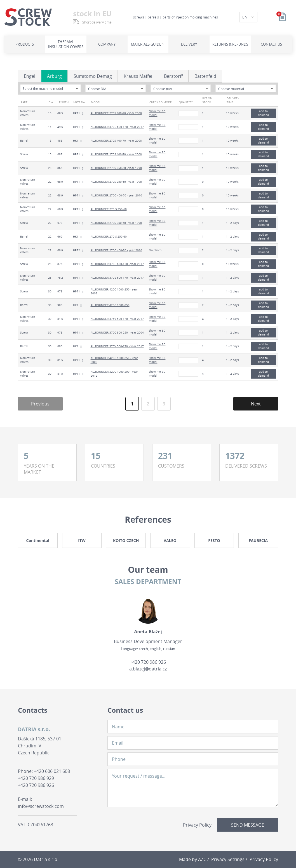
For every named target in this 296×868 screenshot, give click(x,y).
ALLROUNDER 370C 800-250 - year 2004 (117, 333)
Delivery (189, 44)
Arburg (54, 76)
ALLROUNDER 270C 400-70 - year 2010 (116, 195)
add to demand (263, 113)
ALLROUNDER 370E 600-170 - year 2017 (117, 127)
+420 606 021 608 (52, 771)
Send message (248, 825)
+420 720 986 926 (148, 662)
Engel (30, 76)
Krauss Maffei (138, 76)
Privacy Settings (228, 859)
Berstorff (173, 76)
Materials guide (146, 44)
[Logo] (28, 17)
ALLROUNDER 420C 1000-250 (110, 305)
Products (25, 44)
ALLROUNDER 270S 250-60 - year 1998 (116, 168)
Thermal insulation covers (66, 44)
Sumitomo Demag (93, 76)
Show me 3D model (157, 113)
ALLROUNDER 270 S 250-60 (109, 209)
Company (107, 44)
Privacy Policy (197, 825)
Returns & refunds (230, 44)
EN (246, 17)
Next (256, 404)
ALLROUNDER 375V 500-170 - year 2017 (117, 319)
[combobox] (51, 88)
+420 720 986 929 (36, 778)
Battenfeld (205, 76)
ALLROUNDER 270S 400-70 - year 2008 (116, 113)
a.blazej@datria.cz (148, 669)
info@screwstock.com (41, 806)
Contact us (271, 44)
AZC (202, 859)
